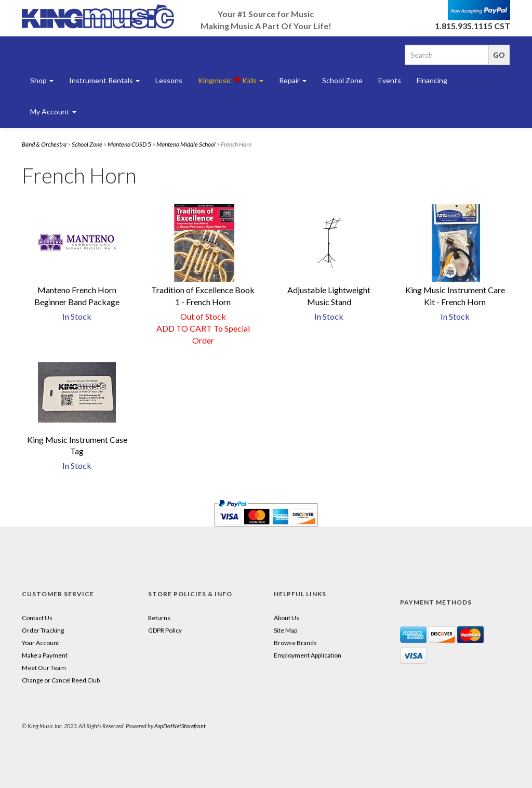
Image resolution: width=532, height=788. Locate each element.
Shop (42, 80)
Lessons (169, 80)
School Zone (342, 80)
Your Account (41, 643)
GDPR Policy (165, 630)
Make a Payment (45, 655)
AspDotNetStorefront (180, 726)
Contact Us (37, 618)
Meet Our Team (44, 668)
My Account (53, 111)
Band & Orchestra (44, 144)
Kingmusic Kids (231, 80)
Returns (159, 618)
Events (390, 80)
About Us (287, 618)
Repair (293, 80)
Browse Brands (295, 643)
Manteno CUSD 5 (129, 144)
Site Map (285, 630)
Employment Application (308, 655)
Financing (432, 80)
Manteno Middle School (186, 144)
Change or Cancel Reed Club (61, 680)
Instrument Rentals (104, 80)
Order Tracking (43, 630)
